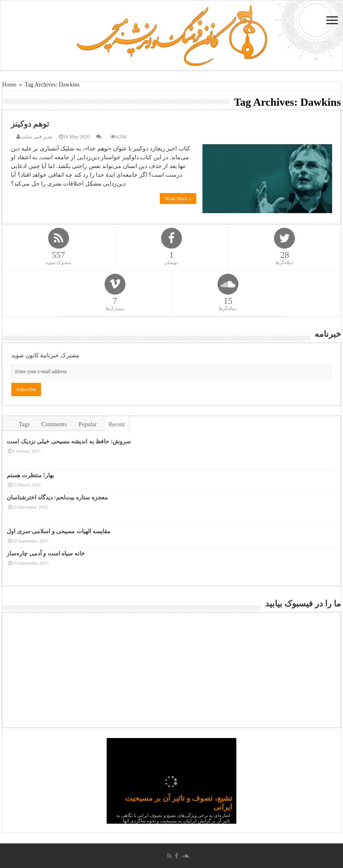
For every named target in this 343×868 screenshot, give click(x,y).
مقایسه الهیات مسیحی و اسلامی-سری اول (59, 531)
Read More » (178, 199)
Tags (24, 424)
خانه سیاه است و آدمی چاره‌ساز (46, 554)
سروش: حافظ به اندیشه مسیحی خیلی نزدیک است (69, 442)
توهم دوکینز (30, 124)
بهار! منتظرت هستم (30, 475)
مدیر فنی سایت (36, 137)
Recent (116, 424)
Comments (54, 424)
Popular (88, 424)
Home (9, 85)
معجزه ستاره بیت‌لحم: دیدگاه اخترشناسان (57, 498)
